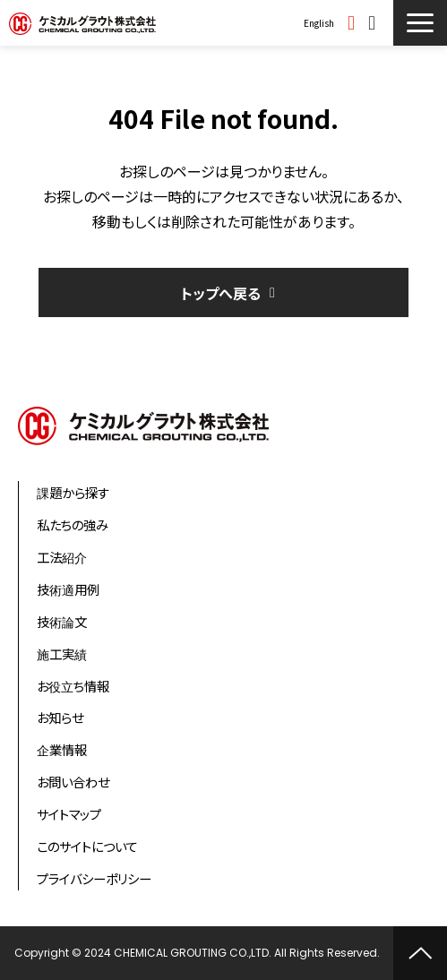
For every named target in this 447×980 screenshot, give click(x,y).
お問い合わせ (374, 23)
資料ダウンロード (353, 23)
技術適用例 (68, 589)
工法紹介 (62, 557)
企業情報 (62, 749)
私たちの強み (73, 524)
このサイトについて (87, 846)
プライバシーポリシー (94, 878)
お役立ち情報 (73, 686)
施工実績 (62, 653)
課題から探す (73, 492)
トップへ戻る (221, 293)
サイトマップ (69, 814)
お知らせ (60, 717)
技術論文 (62, 621)
